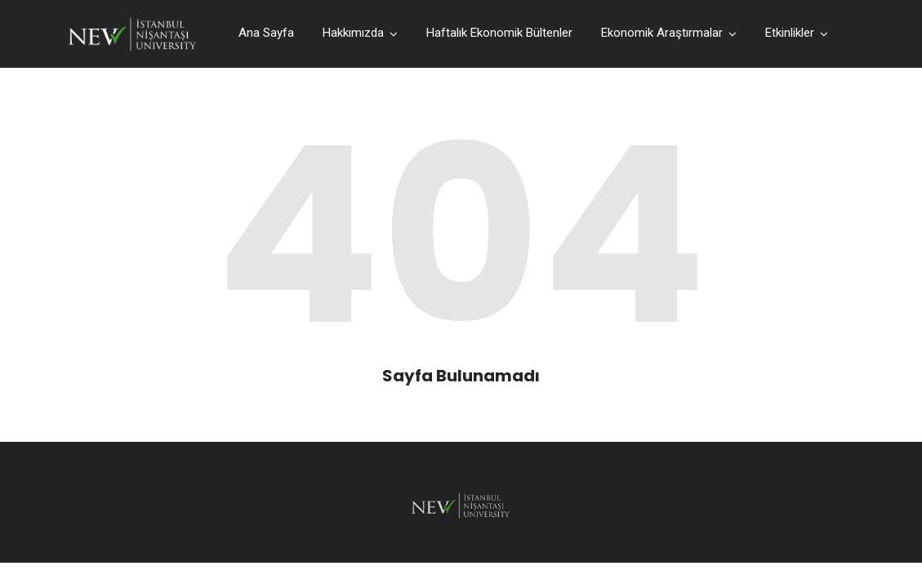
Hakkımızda (353, 33)
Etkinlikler (790, 33)
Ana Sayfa (266, 33)
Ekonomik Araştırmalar (662, 33)
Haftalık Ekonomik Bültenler (499, 33)
